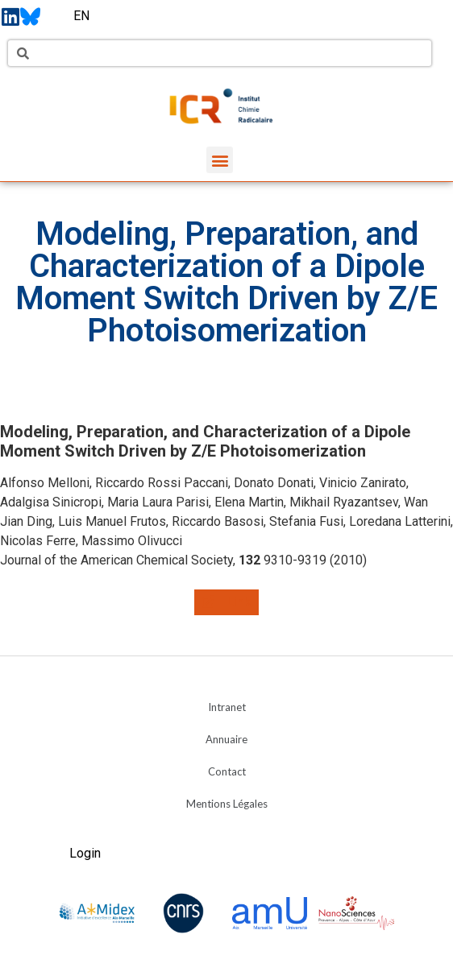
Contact (227, 771)
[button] (220, 160)
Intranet (227, 707)
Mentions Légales (227, 804)
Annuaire (226, 739)
